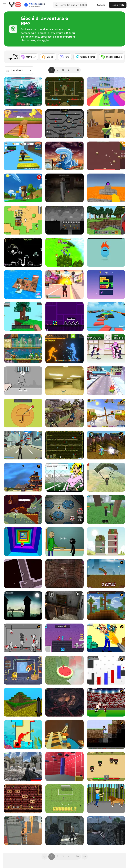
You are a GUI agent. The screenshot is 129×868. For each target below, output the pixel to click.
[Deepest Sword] (23, 509)
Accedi (101, 5)
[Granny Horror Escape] (64, 606)
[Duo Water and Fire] (64, 638)
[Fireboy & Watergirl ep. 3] (64, 445)
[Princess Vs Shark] (23, 734)
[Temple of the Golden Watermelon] (64, 670)
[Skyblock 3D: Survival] (23, 316)
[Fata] (65, 57)
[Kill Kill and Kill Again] (106, 638)
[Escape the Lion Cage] (106, 799)
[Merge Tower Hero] (106, 542)
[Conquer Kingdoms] (64, 252)
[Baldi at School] (64, 542)
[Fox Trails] (23, 124)
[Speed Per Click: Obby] (23, 156)
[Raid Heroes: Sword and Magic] (106, 766)
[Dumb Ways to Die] (106, 252)
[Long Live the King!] (23, 606)
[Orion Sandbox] (106, 606)
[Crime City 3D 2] (64, 284)
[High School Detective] (64, 477)
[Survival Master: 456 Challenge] (106, 92)
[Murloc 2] (106, 445)
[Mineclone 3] (23, 702)
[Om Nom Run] (106, 381)
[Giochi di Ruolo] (112, 57)
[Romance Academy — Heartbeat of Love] (106, 349)
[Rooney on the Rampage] (106, 702)
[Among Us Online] (64, 509)
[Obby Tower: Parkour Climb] (23, 542)
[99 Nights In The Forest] (106, 509)
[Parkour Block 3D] (106, 188)
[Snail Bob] (106, 413)
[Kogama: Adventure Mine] (64, 734)
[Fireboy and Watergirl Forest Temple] (64, 92)
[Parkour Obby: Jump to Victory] (106, 316)
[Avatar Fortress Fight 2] (64, 156)
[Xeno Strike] (23, 766)
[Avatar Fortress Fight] (23, 477)
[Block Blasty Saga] (106, 284)
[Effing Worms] (106, 574)
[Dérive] (23, 574)
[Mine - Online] (106, 220)
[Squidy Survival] (23, 413)
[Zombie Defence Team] (64, 831)
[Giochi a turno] (85, 57)
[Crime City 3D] (23, 445)
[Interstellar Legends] (23, 92)
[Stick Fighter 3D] (64, 349)
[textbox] (19, 70)
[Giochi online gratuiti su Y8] (15, 5)
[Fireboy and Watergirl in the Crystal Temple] (64, 124)
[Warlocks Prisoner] (64, 574)
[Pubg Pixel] (106, 477)
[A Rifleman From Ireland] (106, 831)
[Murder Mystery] (106, 124)
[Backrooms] (64, 381)
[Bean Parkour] (64, 766)
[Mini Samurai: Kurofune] (64, 413)
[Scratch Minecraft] (106, 734)
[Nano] (23, 220)
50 (77, 70)
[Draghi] (48, 57)
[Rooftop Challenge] (23, 831)
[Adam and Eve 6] (23, 670)
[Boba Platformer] (23, 252)
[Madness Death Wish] (23, 638)
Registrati (118, 5)
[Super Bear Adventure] (23, 188)
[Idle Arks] (23, 284)
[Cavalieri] (29, 57)
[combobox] (19, 70)
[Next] (120, 56)
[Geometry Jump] (64, 316)
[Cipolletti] (64, 799)
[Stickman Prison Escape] (23, 381)
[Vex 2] (106, 670)
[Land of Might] (106, 156)
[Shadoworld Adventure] (64, 220)
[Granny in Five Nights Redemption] (64, 188)
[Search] (56, 5)
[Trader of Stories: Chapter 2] (64, 702)
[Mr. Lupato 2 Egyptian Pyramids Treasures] (23, 799)
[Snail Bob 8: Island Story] (23, 349)
